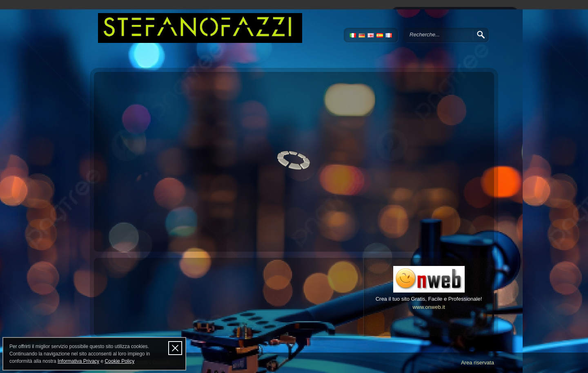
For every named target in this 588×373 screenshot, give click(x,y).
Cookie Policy (119, 361)
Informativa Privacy (78, 361)
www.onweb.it (429, 307)
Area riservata (478, 363)
